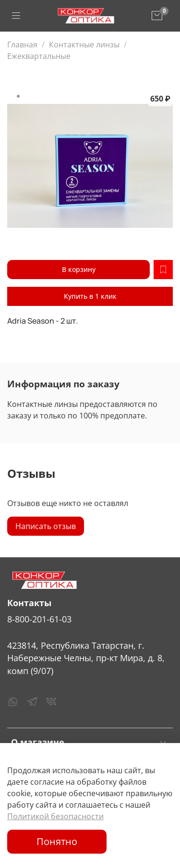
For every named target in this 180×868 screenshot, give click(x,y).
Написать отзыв (46, 526)
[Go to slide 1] (18, 96)
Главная (22, 45)
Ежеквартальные (39, 56)
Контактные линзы (84, 45)
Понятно (57, 841)
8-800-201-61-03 (39, 619)
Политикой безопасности (55, 816)
